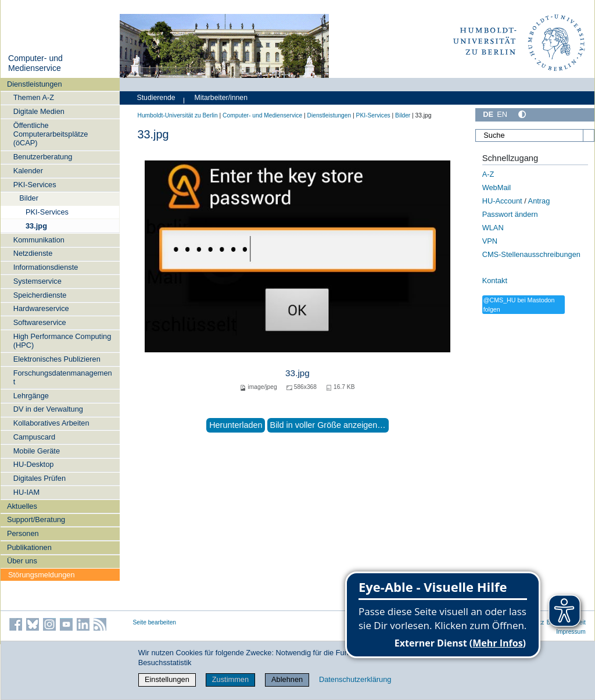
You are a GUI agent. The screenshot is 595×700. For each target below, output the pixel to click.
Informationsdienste (46, 267)
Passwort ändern (510, 214)
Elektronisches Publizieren (57, 359)
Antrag (539, 201)
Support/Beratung (36, 519)
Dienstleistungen (35, 84)
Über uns (22, 561)
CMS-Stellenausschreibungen (531, 254)
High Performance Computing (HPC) (62, 341)
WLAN (493, 228)
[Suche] (535, 135)
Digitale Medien (39, 111)
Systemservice (37, 281)
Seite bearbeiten (155, 622)
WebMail (497, 187)
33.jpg (36, 226)
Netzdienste (33, 253)
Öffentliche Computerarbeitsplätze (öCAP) (51, 134)
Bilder (29, 198)
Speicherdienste (40, 295)
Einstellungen (167, 679)
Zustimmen (230, 679)
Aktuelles (22, 506)
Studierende (156, 98)
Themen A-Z (34, 97)
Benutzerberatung (43, 157)
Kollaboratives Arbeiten (51, 423)
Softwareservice (40, 322)
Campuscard (35, 437)
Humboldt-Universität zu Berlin (178, 115)
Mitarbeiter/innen (221, 98)
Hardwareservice (41, 308)
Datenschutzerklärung (355, 679)
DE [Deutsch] (488, 114)
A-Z (488, 174)
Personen (23, 533)
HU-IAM (27, 492)
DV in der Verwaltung (48, 409)
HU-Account (502, 201)
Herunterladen (236, 425)
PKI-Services (35, 185)
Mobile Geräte (37, 451)
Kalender (28, 171)
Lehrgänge (31, 396)
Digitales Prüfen (40, 478)
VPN (490, 241)
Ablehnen (287, 679)
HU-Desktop (34, 464)
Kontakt (495, 281)
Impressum (571, 632)
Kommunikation (39, 240)
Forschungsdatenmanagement (63, 377)
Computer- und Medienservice (35, 63)
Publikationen (29, 547)
